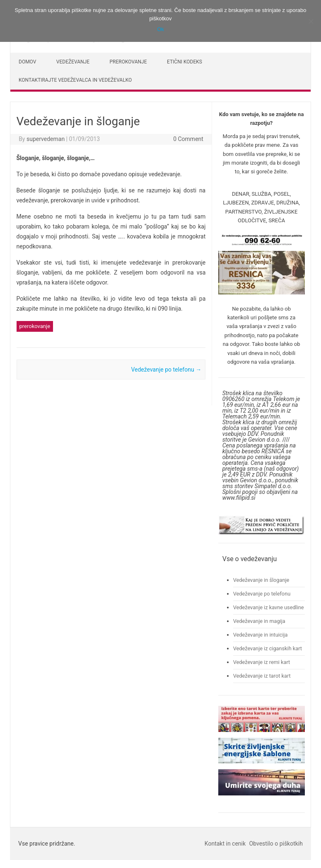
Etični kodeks (185, 62)
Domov (27, 62)
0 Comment (188, 139)
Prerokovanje (128, 62)
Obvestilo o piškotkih (276, 844)
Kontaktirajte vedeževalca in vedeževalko (75, 80)
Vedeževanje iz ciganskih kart (268, 648)
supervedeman (46, 139)
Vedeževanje (73, 62)
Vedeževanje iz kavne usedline (269, 607)
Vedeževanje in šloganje (261, 580)
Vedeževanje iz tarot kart (262, 676)
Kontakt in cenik (225, 844)
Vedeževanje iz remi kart (262, 662)
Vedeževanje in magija (259, 621)
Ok (160, 29)
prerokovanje (35, 326)
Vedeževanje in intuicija (261, 635)
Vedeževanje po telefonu (166, 370)
